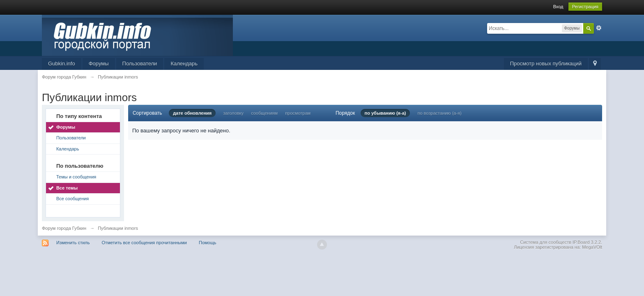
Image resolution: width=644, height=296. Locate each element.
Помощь (208, 243)
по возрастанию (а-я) (439, 113)
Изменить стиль (73, 243)
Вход (558, 7)
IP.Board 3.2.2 (587, 242)
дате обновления (192, 113)
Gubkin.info (62, 64)
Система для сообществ (546, 242)
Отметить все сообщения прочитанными (144, 243)
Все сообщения (72, 199)
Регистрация (585, 7)
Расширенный (599, 28)
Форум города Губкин (64, 228)
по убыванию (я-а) (385, 113)
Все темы (67, 188)
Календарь (184, 64)
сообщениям (264, 113)
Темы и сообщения (76, 177)
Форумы (99, 64)
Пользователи (140, 64)
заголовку (233, 113)
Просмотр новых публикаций (546, 64)
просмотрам (298, 113)
